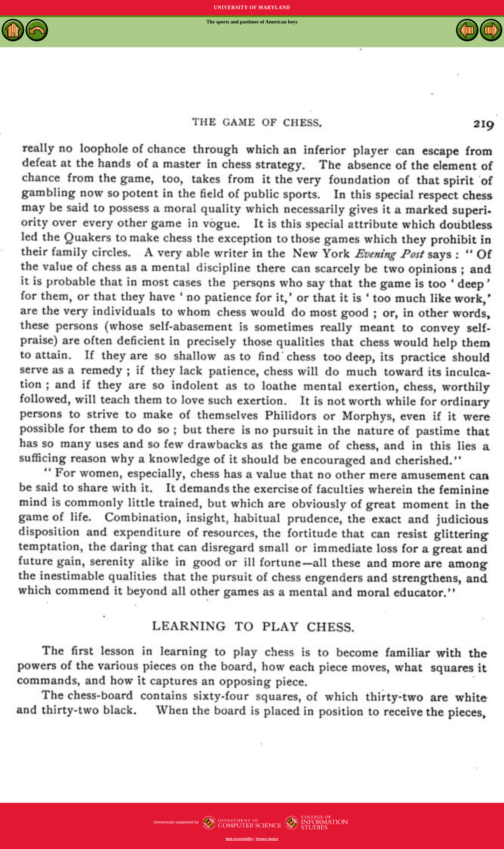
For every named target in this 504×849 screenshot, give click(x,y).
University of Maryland (252, 8)
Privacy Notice (267, 839)
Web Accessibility (239, 839)
